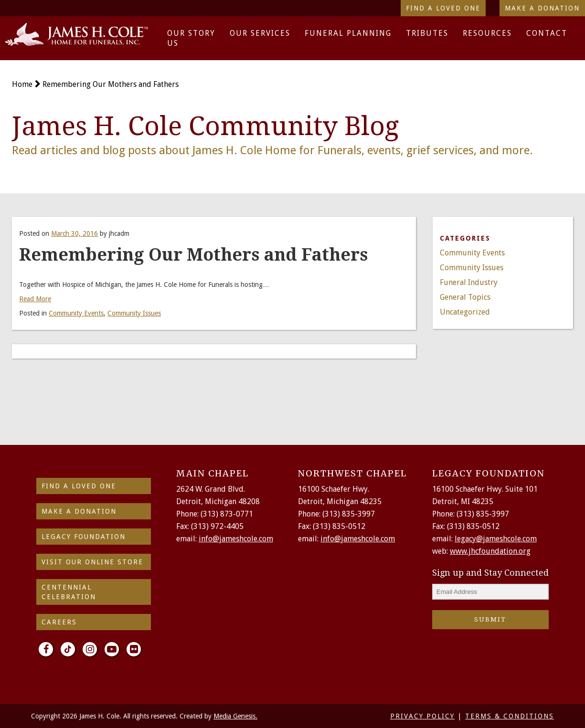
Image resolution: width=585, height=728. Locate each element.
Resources (487, 33)
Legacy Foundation (84, 537)
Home (22, 84)
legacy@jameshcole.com (496, 539)
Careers (59, 622)
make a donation (79, 511)
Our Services (260, 33)
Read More (35, 299)
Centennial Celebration (69, 592)
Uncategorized (465, 312)
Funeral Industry (469, 282)
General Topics (465, 297)
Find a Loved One (443, 8)
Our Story (191, 33)
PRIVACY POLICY (422, 716)
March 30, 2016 (74, 233)
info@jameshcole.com (236, 539)
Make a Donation (542, 8)
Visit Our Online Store (92, 562)
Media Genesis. (235, 716)
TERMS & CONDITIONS (510, 716)
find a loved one (79, 486)
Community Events (76, 313)
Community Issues (134, 313)
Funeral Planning (348, 33)
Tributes (427, 33)
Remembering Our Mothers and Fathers (111, 84)
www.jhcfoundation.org (490, 551)
